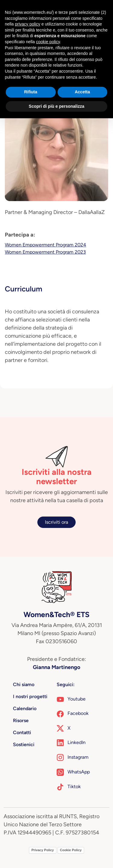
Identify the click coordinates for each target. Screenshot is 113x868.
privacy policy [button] (27, 24)
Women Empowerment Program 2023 (45, 252)
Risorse (21, 720)
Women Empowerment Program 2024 (46, 245)
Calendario (25, 708)
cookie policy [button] (48, 42)
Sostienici (24, 744)
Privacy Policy (43, 850)
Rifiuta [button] (31, 92)
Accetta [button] (82, 92)
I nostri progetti (30, 696)
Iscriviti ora (56, 522)
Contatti (22, 732)
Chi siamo (24, 684)
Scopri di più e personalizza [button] (56, 106)
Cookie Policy (71, 850)
